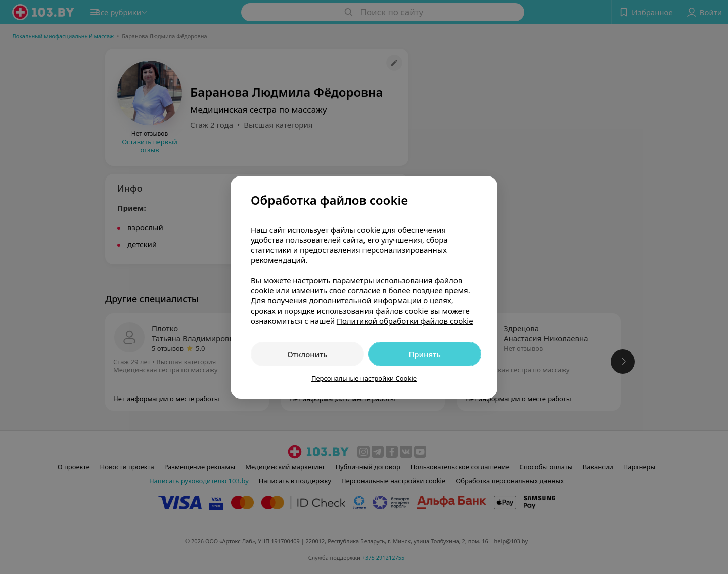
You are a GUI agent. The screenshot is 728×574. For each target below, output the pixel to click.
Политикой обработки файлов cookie (405, 321)
